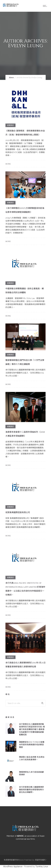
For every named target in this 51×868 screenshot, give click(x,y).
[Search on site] (26, 703)
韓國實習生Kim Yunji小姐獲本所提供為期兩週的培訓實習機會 (32, 745)
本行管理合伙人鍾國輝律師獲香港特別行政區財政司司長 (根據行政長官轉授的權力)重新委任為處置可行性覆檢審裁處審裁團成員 (32, 729)
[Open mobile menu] (46, 6)
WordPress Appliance (13, 866)
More (8, 164)
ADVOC (20, 836)
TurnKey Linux (42, 866)
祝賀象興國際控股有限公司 (18, 512)
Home (11, 78)
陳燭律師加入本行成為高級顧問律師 (31, 773)
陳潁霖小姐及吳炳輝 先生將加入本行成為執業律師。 (32, 758)
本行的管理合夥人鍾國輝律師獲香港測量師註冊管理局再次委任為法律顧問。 (31, 790)
